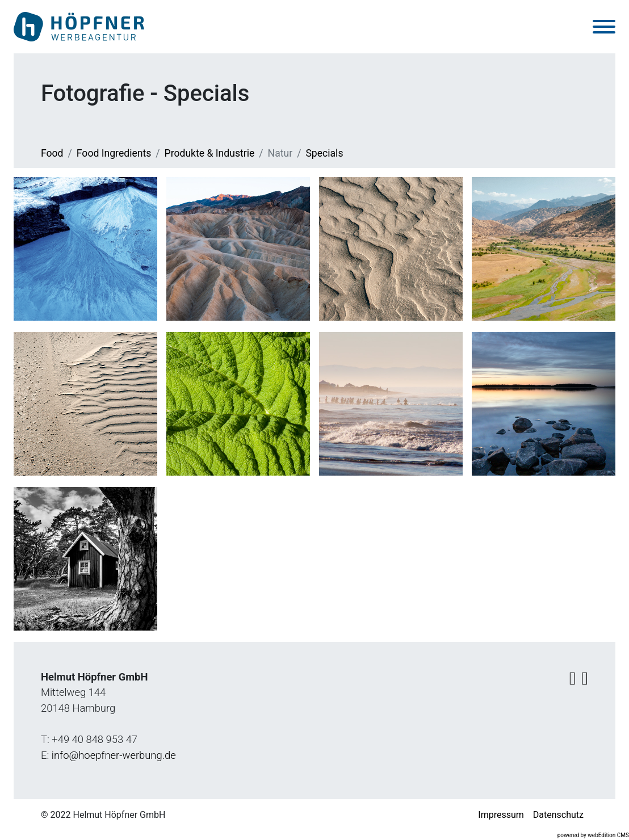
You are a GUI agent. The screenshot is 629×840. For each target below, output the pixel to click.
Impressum (501, 815)
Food (52, 154)
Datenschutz (558, 815)
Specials (324, 154)
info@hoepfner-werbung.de (114, 755)
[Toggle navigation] (604, 27)
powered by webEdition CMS (593, 836)
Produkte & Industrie (210, 154)
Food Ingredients (114, 154)
